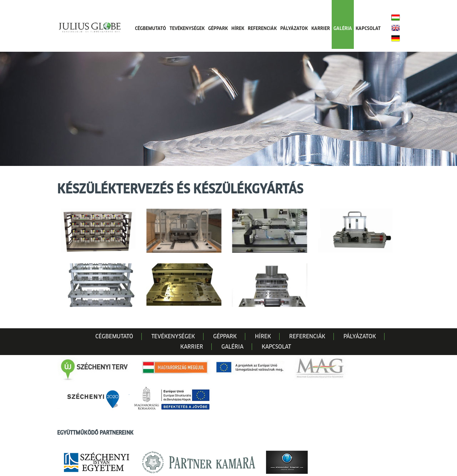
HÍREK (238, 28)
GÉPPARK (218, 28)
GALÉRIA (343, 28)
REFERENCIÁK (262, 28)
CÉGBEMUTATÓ (150, 28)
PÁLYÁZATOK (294, 28)
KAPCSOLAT (368, 28)
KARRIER (321, 28)
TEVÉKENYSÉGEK (187, 28)
